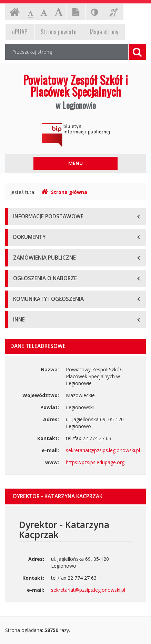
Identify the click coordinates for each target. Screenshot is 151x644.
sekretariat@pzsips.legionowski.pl (103, 450)
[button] (75, 496)
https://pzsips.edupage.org (95, 462)
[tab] (75, 496)
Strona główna (64, 192)
